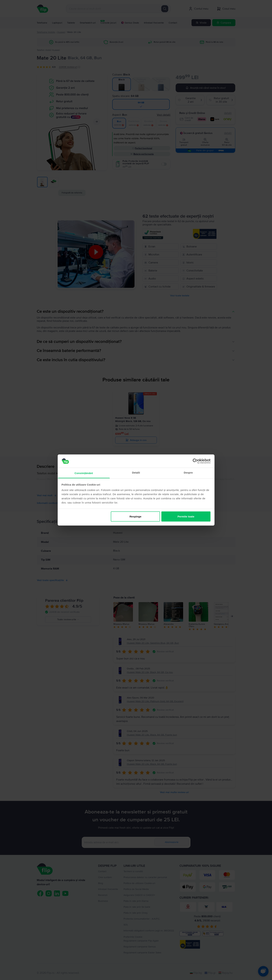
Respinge (135, 516)
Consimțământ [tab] (84, 473)
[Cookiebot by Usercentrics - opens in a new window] (195, 461)
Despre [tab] (188, 473)
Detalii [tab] (136, 473)
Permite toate (186, 516)
